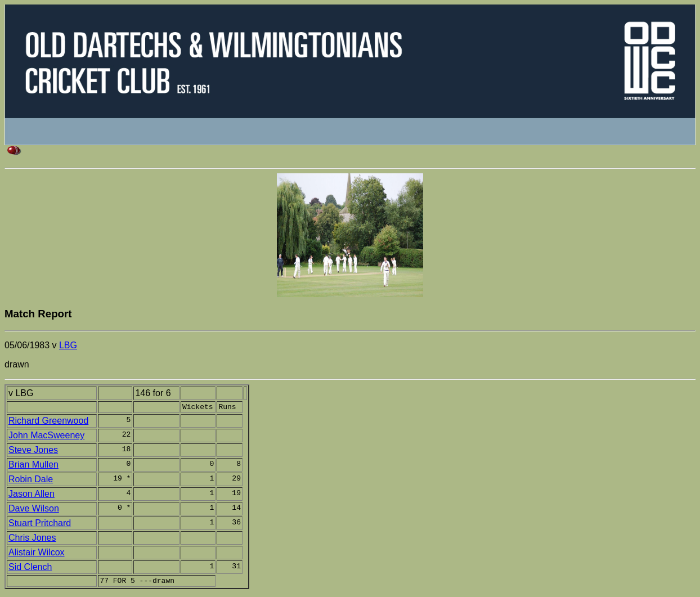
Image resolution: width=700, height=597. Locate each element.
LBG (68, 345)
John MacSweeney (46, 437)
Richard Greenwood (48, 422)
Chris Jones (32, 539)
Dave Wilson (34, 510)
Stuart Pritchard (40, 525)
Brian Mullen (33, 466)
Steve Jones (33, 452)
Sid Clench (30, 569)
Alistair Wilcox (37, 554)
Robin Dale (31, 481)
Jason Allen (32, 495)
